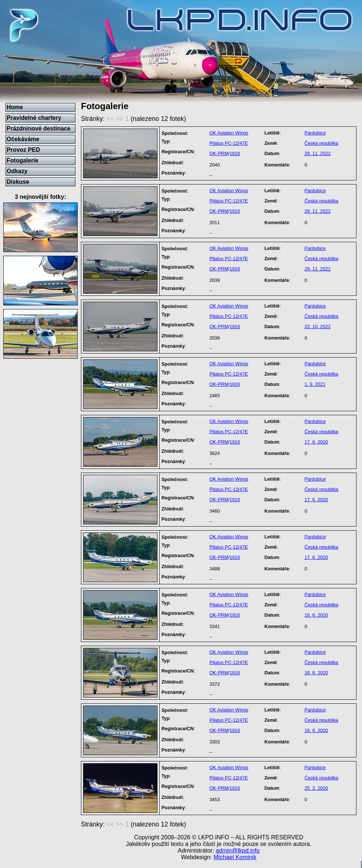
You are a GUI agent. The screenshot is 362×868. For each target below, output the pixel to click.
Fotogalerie (22, 160)
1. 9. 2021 (315, 384)
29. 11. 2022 (318, 153)
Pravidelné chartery (34, 118)
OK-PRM (219, 153)
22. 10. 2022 (318, 327)
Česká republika (322, 143)
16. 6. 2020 (316, 615)
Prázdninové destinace (38, 128)
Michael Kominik (235, 857)
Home (15, 107)
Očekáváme (23, 139)
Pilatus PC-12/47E (229, 143)
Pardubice (315, 133)
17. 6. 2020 (316, 442)
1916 (235, 153)
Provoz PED (23, 150)
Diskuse (18, 182)
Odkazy (17, 171)
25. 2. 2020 (316, 788)
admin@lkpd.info (237, 851)
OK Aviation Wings (229, 133)
